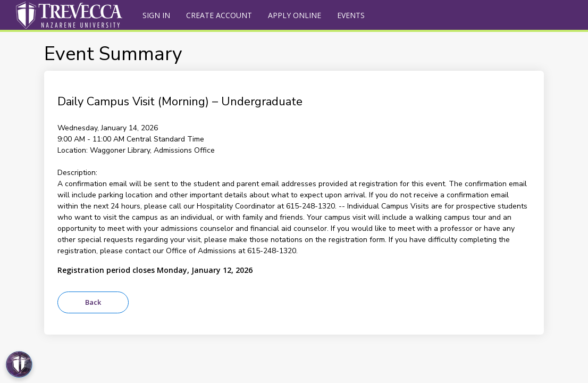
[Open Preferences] (19, 364)
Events (351, 15)
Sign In (156, 15)
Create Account (219, 15)
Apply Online (295, 15)
